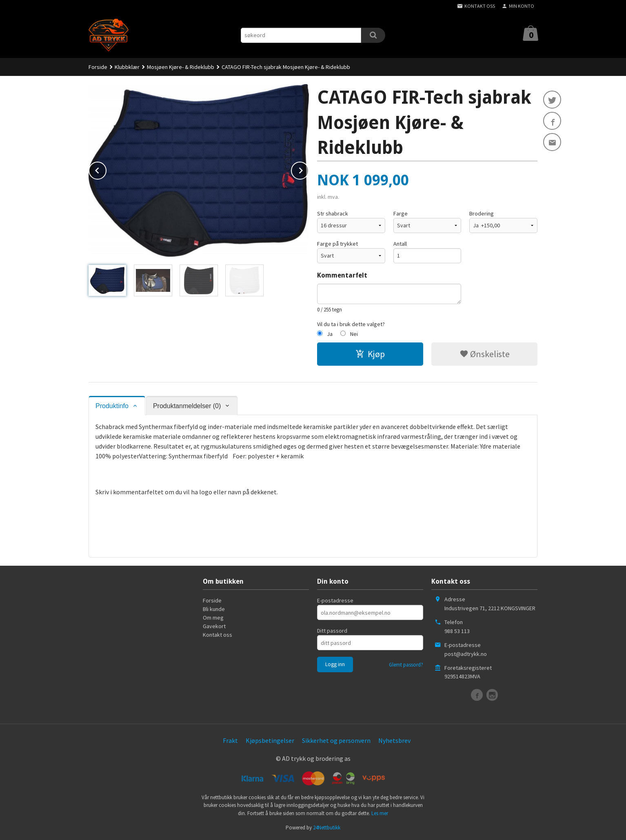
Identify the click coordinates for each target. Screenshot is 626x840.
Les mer (380, 813)
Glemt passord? (406, 665)
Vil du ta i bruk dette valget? (351, 324)
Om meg (213, 618)
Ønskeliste (485, 354)
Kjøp (370, 354)
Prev (106, 169)
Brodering (482, 213)
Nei (354, 334)
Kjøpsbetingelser (270, 740)
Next (309, 169)
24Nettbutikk (327, 828)
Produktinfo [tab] (112, 406)
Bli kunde (214, 609)
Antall (400, 244)
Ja (330, 334)
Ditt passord (332, 631)
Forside (98, 67)
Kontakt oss (218, 635)
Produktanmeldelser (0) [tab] (187, 406)
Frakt (230, 740)
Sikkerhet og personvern (336, 740)
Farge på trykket (337, 244)
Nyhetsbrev (394, 740)
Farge (401, 213)
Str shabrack (333, 213)
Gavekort (214, 626)
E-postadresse (335, 600)
